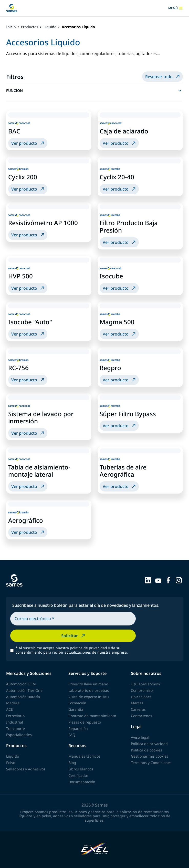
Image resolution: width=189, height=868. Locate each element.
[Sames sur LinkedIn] (148, 580)
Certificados (78, 775)
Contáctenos (141, 716)
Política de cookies (146, 750)
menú (176, 8)
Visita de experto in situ (89, 697)
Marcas (137, 703)
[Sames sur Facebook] (169, 580)
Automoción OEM (21, 684)
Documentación (82, 782)
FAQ (72, 735)
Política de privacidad (149, 744)
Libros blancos (81, 769)
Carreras (138, 709)
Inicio (11, 27)
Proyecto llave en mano (88, 684)
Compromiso (142, 690)
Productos (30, 27)
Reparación (78, 729)
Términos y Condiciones (151, 763)
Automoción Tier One (24, 690)
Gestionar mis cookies (150, 756)
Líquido (50, 27)
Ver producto (28, 143)
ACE (9, 709)
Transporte (15, 729)
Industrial (15, 722)
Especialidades (19, 735)
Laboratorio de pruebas (89, 690)
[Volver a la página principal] (12, 8)
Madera (13, 703)
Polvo (11, 763)
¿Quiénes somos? (146, 684)
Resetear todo (163, 77)
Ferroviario (15, 716)
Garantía (76, 709)
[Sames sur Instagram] (179, 580)
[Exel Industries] (95, 849)
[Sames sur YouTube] (158, 580)
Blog (72, 763)
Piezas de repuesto (85, 722)
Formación (77, 703)
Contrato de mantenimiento (92, 716)
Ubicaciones (141, 697)
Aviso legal (140, 737)
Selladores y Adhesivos (26, 769)
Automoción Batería (23, 697)
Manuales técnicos (84, 756)
